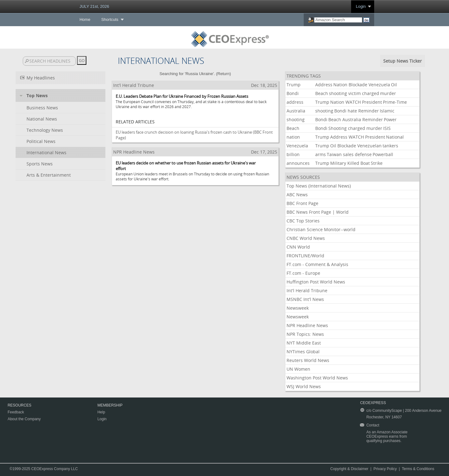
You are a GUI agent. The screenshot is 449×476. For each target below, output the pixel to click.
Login (361, 6)
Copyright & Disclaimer (349, 469)
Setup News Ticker (403, 61)
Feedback (16, 412)
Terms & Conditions (418, 469)
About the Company (24, 419)
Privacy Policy (385, 469)
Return (223, 74)
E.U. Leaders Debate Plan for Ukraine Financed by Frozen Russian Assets (182, 96)
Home (85, 19)
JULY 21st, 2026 (94, 6)
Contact (373, 425)
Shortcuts (110, 19)
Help (101, 412)
